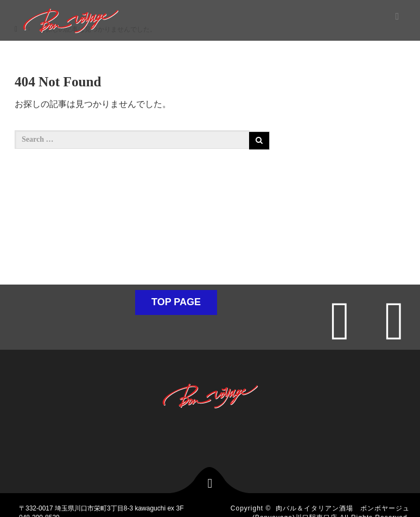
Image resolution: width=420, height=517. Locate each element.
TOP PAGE (176, 302)
